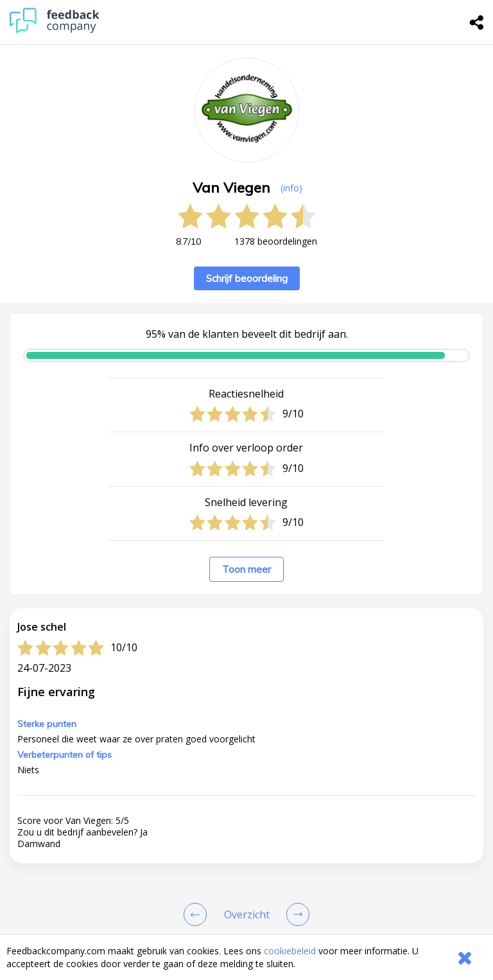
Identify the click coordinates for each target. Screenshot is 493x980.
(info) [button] (291, 188)
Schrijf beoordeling (247, 278)
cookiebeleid (290, 951)
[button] (246, 884)
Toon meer (246, 569)
